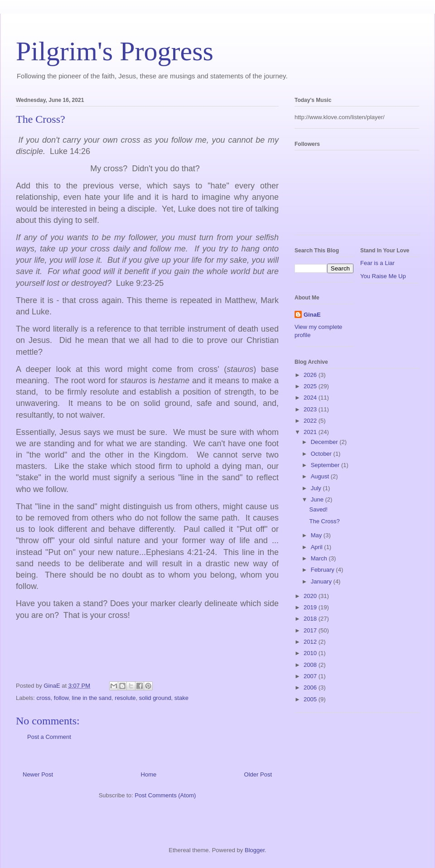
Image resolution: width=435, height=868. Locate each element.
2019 (311, 607)
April (318, 547)
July (317, 488)
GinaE (312, 315)
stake (181, 698)
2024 (311, 398)
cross (44, 698)
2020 (311, 596)
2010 (311, 653)
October (322, 454)
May (317, 535)
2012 (311, 642)
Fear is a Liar (377, 263)
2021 (311, 432)
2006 (311, 687)
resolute (125, 698)
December (325, 442)
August (321, 476)
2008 (311, 665)
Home (149, 774)
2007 (311, 676)
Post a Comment (49, 737)
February (324, 570)
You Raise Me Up (383, 276)
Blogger (255, 850)
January (322, 581)
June (318, 499)
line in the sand (92, 698)
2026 (311, 375)
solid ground (155, 698)
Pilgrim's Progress (115, 51)
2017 (311, 630)
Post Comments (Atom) (165, 795)
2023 (311, 409)
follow (61, 698)
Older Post (258, 774)
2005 (311, 699)
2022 (311, 421)
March (320, 558)
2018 (311, 619)
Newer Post (38, 774)
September (326, 465)
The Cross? (324, 521)
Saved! (318, 509)
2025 (311, 386)
